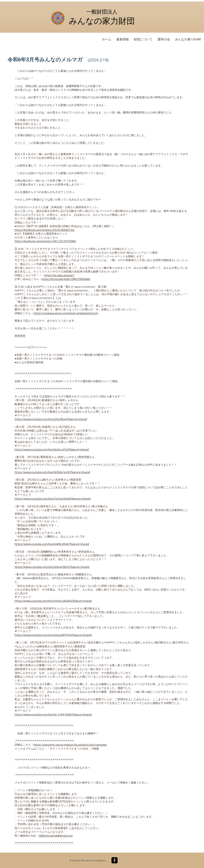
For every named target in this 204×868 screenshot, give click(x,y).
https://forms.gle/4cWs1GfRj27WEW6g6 (66, 279)
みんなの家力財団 (102, 21)
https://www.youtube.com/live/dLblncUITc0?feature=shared (52, 449)
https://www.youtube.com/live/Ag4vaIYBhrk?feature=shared (52, 567)
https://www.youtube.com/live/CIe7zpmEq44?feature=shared (53, 499)
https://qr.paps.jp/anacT (59, 275)
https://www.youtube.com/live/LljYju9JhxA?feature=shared (51, 419)
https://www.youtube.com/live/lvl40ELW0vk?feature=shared (52, 544)
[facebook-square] (114, 860)
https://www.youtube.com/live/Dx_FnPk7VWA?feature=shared (53, 714)
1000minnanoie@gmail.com (55, 836)
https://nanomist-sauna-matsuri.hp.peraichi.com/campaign (70, 745)
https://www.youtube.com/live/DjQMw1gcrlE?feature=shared (52, 472)
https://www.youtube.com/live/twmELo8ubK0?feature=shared (53, 601)
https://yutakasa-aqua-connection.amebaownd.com (66, 313)
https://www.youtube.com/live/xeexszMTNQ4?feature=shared (53, 635)
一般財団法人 (102, 12)
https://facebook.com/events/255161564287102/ (45, 230)
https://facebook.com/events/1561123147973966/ (45, 241)
